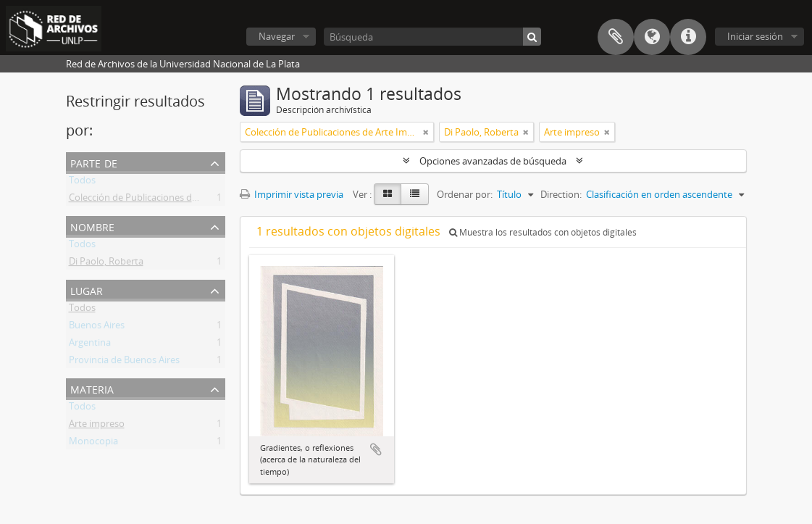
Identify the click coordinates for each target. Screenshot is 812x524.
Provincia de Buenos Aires (124, 362)
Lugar (87, 290)
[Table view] (415, 194)
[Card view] (388, 194)
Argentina (90, 345)
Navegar (277, 36)
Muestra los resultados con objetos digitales (543, 232)
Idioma (652, 37)
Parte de (94, 162)
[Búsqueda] (432, 37)
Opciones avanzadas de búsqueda (493, 161)
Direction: (561, 194)
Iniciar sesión (755, 36)
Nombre (92, 226)
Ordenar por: (465, 194)
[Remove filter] (426, 132)
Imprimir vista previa (292, 194)
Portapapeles (616, 37)
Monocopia (93, 444)
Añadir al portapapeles (376, 449)
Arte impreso (97, 426)
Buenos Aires (97, 328)
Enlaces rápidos (688, 37)
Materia (92, 388)
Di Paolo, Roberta (106, 264)
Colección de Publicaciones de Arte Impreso (162, 200)
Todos (82, 183)
